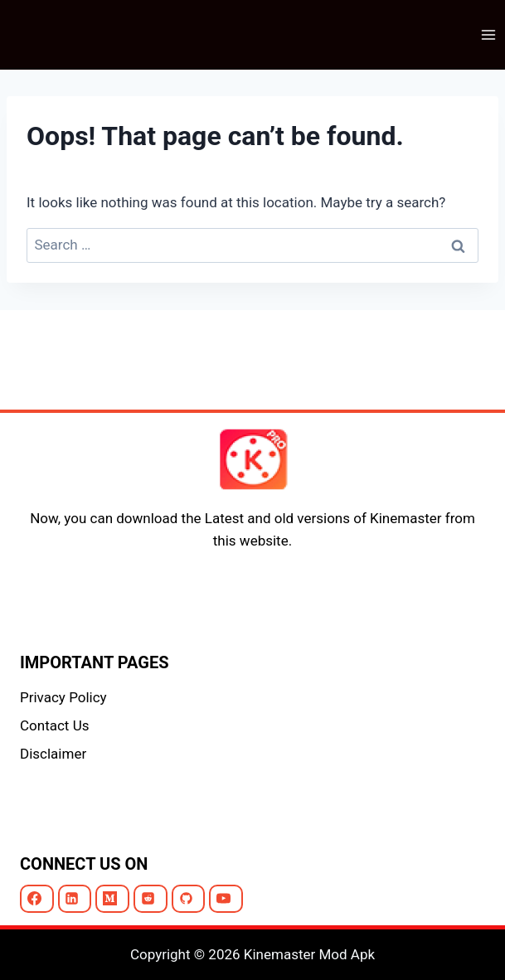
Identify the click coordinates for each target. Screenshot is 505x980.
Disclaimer (53, 754)
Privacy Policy (63, 697)
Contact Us (54, 725)
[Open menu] (488, 34)
